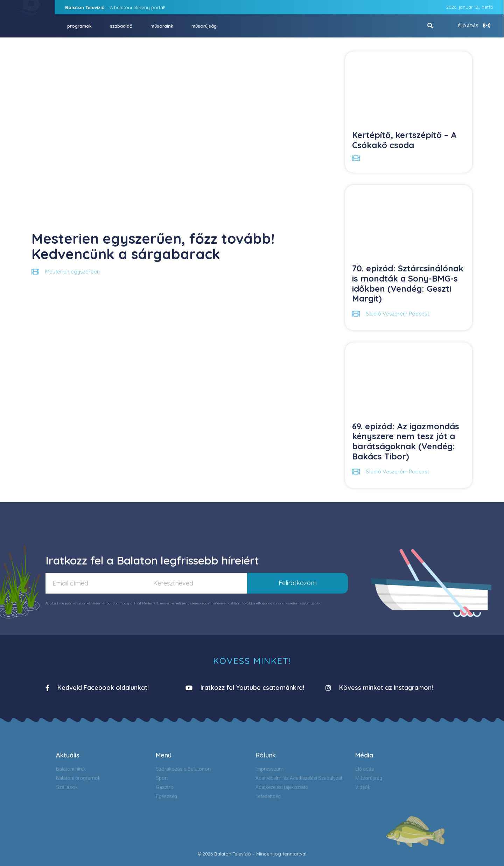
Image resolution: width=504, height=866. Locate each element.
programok (79, 26)
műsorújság (204, 26)
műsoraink (162, 26)
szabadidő (121, 26)
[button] (97, 688)
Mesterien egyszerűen (72, 272)
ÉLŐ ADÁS (468, 26)
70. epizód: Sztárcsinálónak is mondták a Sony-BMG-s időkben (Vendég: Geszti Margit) (408, 283)
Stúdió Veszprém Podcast (397, 314)
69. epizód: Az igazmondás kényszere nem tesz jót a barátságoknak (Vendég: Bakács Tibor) (406, 441)
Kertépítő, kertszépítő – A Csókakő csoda (404, 140)
